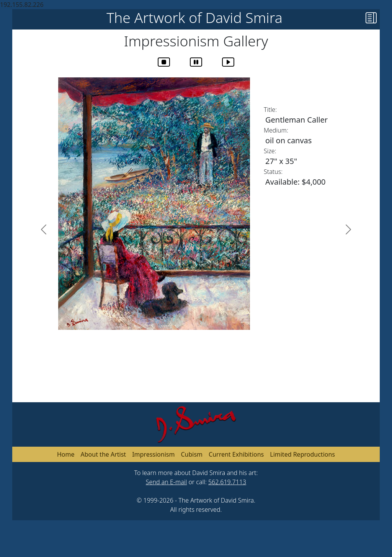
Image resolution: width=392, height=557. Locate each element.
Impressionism (153, 454)
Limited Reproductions (302, 454)
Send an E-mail (166, 482)
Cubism (192, 454)
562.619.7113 (227, 482)
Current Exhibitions (236, 454)
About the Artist (104, 454)
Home (66, 454)
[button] (373, 20)
